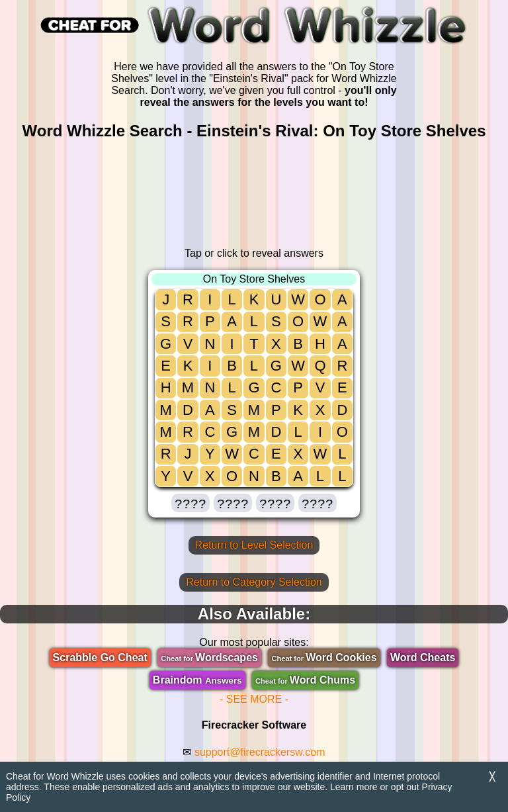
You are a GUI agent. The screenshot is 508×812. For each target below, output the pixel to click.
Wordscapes (209, 657)
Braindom (197, 680)
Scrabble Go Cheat (100, 657)
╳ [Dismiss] (492, 777)
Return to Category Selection (254, 582)
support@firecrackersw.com (260, 752)
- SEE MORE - (254, 699)
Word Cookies (324, 657)
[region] (254, 194)
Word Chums (305, 680)
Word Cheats (423, 657)
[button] (190, 503)
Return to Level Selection (254, 545)
